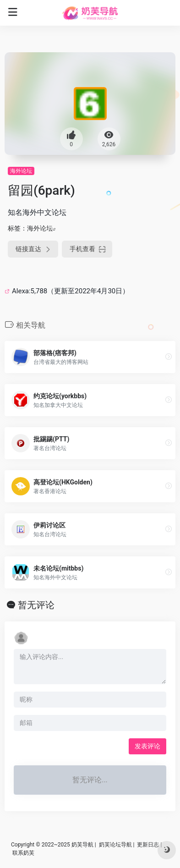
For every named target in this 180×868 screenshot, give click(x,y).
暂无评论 (36, 605)
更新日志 (148, 845)
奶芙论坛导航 (115, 845)
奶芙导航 (82, 845)
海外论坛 (21, 171)
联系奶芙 (23, 853)
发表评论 (147, 746)
